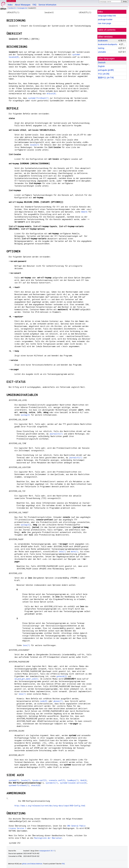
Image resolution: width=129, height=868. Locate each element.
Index (10, 5)
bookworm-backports (108, 44)
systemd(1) (14, 780)
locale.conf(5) (39, 780)
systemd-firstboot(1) (38, 98)
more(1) (75, 551)
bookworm (12, 8)
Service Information (47, 5)
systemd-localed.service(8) (73, 783)
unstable (102, 52)
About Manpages (23, 5)
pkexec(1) (58, 701)
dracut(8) (51, 93)
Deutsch (102, 63)
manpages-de (22, 8)
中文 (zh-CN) (104, 74)
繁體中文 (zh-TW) (106, 78)
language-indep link (107, 16)
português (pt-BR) (106, 70)
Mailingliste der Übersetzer (48, 838)
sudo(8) (44, 701)
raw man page (104, 23)
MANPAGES (11, 1)
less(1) (62, 551)
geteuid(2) (62, 676)
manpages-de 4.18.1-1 (47, 851)
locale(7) (34, 145)
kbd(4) (84, 212)
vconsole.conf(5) (57, 780)
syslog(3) (25, 415)
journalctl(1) (56, 434)
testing (101, 48)
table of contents (107, 30)
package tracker (105, 19)
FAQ (34, 5)
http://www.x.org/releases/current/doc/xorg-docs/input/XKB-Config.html (50, 806)
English (101, 66)
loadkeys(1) (73, 780)
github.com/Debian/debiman (32, 864)
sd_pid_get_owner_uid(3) (26, 679)
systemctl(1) (52, 783)
